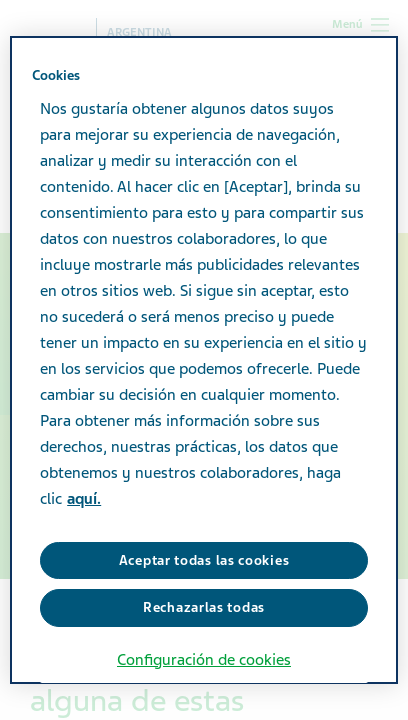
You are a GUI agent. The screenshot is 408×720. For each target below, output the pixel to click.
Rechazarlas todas (204, 607)
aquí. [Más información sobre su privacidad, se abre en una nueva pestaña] (84, 499)
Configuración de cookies (204, 660)
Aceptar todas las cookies (204, 560)
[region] (204, 360)
